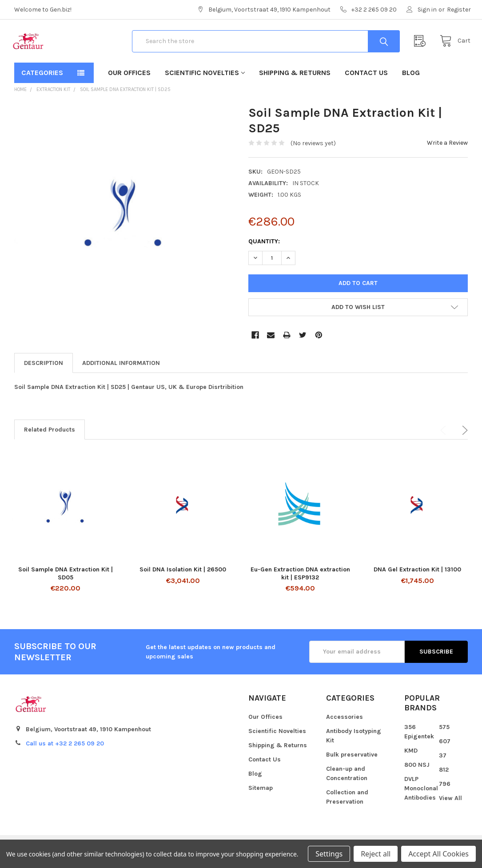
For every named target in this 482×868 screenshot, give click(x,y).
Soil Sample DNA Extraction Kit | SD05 (66, 581)
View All (450, 805)
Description (44, 370)
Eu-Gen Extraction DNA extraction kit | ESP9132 (300, 581)
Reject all (376, 854)
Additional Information (121, 370)
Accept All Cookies (438, 854)
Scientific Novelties (205, 80)
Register (459, 10)
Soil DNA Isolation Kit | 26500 (183, 577)
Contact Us (366, 80)
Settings (329, 854)
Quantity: (264, 249)
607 (445, 748)
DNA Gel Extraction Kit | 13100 (417, 577)
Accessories (345, 724)
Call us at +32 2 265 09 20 (65, 751)
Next (463, 437)
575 (444, 734)
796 (445, 791)
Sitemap (261, 795)
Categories (42, 80)
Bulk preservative (352, 762)
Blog (411, 80)
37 (443, 763)
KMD (411, 758)
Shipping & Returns (295, 80)
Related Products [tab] (50, 437)
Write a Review (447, 150)
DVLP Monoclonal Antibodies (421, 795)
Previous (445, 437)
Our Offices (129, 80)
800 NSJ (417, 772)
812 (444, 777)
